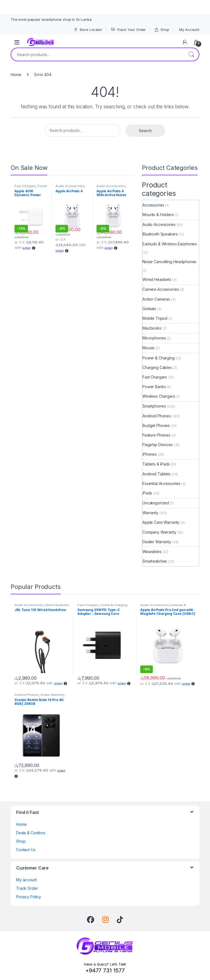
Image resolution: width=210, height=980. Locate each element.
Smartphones (154, 406)
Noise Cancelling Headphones (169, 262)
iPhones (150, 454)
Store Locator (88, 30)
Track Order (27, 888)
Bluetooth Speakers (160, 234)
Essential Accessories (161, 483)
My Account (189, 30)
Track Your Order (128, 30)
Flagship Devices (158, 445)
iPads (147, 493)
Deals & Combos (31, 833)
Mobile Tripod (155, 318)
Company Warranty (159, 532)
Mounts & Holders (158, 215)
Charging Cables (157, 367)
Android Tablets (157, 474)
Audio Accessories (70, 186)
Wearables (152, 552)
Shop (162, 30)
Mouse (148, 348)
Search (191, 54)
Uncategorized (156, 503)
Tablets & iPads (156, 464)
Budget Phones (156, 425)
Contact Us (26, 850)
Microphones (154, 338)
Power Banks (154, 387)
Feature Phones (156, 435)
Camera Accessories (161, 289)
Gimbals (149, 309)
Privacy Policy (29, 897)
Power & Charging (31, 188)
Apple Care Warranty (161, 522)
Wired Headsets (157, 279)
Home (16, 75)
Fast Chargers (25, 186)
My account (27, 880)
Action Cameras (156, 299)
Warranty (150, 513)
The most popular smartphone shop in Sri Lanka (51, 19)
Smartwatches (155, 561)
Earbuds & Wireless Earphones (170, 244)
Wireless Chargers (159, 396)
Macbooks (152, 328)
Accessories (153, 205)
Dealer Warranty (157, 542)
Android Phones (157, 416)
